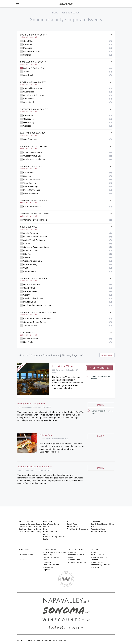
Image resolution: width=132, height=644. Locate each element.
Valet (68, 268)
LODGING (95, 522)
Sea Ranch (68, 75)
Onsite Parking (68, 264)
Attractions (48, 567)
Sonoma (68, 55)
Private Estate (68, 302)
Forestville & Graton (68, 88)
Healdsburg (68, 122)
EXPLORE (47, 522)
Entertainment (68, 271)
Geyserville (68, 119)
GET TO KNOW (26, 522)
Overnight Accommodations (68, 247)
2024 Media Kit (98, 555)
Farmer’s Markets (51, 565)
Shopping (47, 562)
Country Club (68, 288)
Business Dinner (68, 193)
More (101, 405)
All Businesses (71, 13)
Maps (45, 534)
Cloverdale (68, 115)
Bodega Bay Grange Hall (31, 404)
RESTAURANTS (26, 555)
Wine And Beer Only (68, 261)
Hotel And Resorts (68, 284)
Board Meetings (68, 186)
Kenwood (68, 45)
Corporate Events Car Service (68, 319)
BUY (69, 522)
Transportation (73, 560)
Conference (68, 173)
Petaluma (68, 48)
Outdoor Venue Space (68, 156)
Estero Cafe (46, 435)
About (93, 552)
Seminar (68, 176)
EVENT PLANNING (75, 550)
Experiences (72, 526)
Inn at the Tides (63, 366)
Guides (46, 526)
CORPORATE (97, 550)
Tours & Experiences (76, 562)
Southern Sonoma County (31, 529)
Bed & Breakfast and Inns (103, 524)
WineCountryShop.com (77, 529)
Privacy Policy (97, 562)
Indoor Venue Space (68, 152)
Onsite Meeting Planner (68, 159)
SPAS (21, 560)
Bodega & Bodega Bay (68, 68)
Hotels (94, 526)
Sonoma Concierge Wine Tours (35, 467)
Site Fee (68, 254)
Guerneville (68, 92)
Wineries (24, 550)
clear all (33, 37)
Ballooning (48, 555)
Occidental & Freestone (68, 95)
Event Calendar (50, 531)
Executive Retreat (68, 180)
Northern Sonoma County (30, 524)
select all (24, 37)
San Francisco (68, 139)
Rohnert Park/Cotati (68, 51)
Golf (45, 560)
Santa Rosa (68, 99)
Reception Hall (68, 291)
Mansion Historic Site (68, 298)
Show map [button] (107, 355)
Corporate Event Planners (68, 220)
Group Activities (68, 251)
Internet (68, 244)
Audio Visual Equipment (68, 240)
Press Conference (68, 190)
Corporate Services (68, 207)
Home (55, 13)
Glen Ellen (68, 41)
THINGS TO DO (50, 550)
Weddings (71, 552)
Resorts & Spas (98, 529)
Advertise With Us (99, 557)
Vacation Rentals (99, 531)
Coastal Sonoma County (30, 531)
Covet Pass (72, 524)
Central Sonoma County (30, 526)
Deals (45, 539)
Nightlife (47, 570)
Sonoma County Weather (54, 536)
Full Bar (68, 257)
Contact (94, 560)
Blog (45, 529)
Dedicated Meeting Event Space (68, 305)
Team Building (68, 183)
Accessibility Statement (102, 565)
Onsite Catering (68, 233)
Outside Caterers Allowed (68, 237)
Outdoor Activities (51, 557)
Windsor (68, 126)
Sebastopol (68, 102)
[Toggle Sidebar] (18, 4)
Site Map (95, 567)
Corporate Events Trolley (68, 322)
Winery (68, 295)
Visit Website (99, 368)
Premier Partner (68, 339)
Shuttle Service (68, 326)
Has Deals (68, 342)
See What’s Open (51, 524)
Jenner (68, 72)
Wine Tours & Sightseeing (55, 552)
